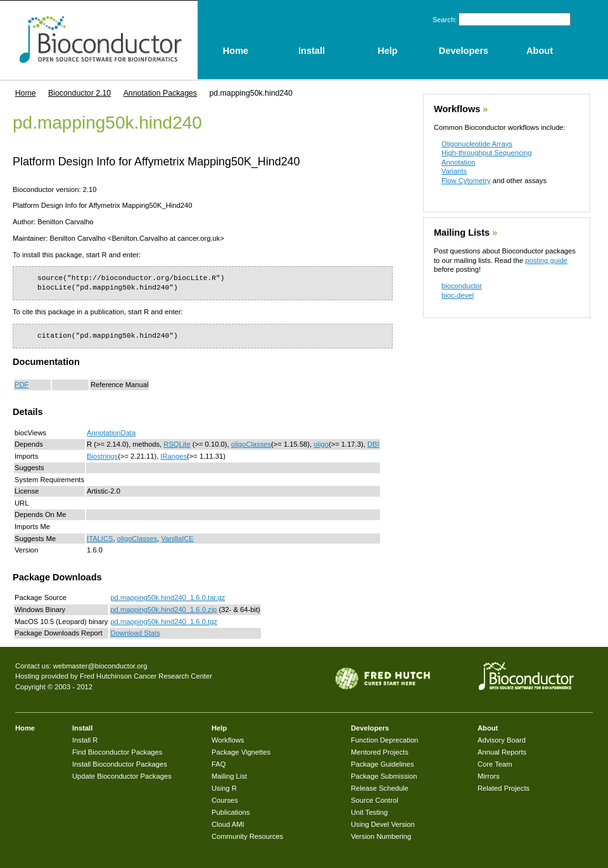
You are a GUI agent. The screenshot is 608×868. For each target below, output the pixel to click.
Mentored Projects (380, 752)
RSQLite (177, 444)
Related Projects (503, 788)
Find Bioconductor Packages (117, 752)
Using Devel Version (383, 824)
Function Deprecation (384, 740)
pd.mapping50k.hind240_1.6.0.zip (163, 610)
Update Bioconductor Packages (122, 776)
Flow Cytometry (466, 181)
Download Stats (135, 633)
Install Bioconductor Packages (120, 764)
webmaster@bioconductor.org (100, 666)
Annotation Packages (160, 93)
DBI (373, 444)
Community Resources (247, 836)
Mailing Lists (462, 233)
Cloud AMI (228, 824)
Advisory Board (502, 740)
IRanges (174, 456)
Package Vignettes (241, 752)
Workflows (457, 109)
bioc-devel (458, 295)
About (488, 728)
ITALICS (100, 539)
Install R (85, 740)
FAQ (218, 764)
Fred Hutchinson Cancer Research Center (146, 676)
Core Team (495, 764)
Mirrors (489, 776)
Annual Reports (502, 752)
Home (26, 93)
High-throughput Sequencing (486, 153)
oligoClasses (251, 444)
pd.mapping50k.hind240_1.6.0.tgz (164, 622)
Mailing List (229, 776)
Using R (224, 788)
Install (82, 728)
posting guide (546, 260)
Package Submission (384, 776)
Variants (454, 171)
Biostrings (102, 456)
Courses (225, 800)
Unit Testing (369, 812)
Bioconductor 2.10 (79, 93)
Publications (231, 812)
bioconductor (462, 286)
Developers (370, 728)
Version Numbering (381, 836)
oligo (321, 444)
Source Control (375, 800)
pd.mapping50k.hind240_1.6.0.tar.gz (168, 597)
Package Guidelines (383, 764)
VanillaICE (177, 539)
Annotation (459, 162)
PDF (22, 385)
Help (219, 728)
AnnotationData (111, 433)
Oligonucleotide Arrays (477, 144)
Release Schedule (380, 788)
